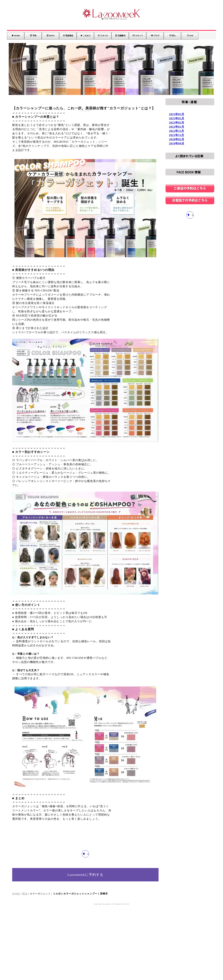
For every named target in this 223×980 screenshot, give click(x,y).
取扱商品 (68, 36)
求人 (173, 36)
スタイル (103, 36)
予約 (33, 36)
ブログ (155, 36)
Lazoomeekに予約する (85, 948)
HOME (16, 36)
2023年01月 (177, 127)
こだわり (86, 36)
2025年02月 (177, 118)
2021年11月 (177, 135)
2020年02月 (177, 139)
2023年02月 (177, 123)
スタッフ (138, 36)
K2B (190, 36)
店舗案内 (120, 36)
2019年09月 (177, 143)
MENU (51, 36)
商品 (25, 967)
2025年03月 (177, 114)
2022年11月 (177, 131)
